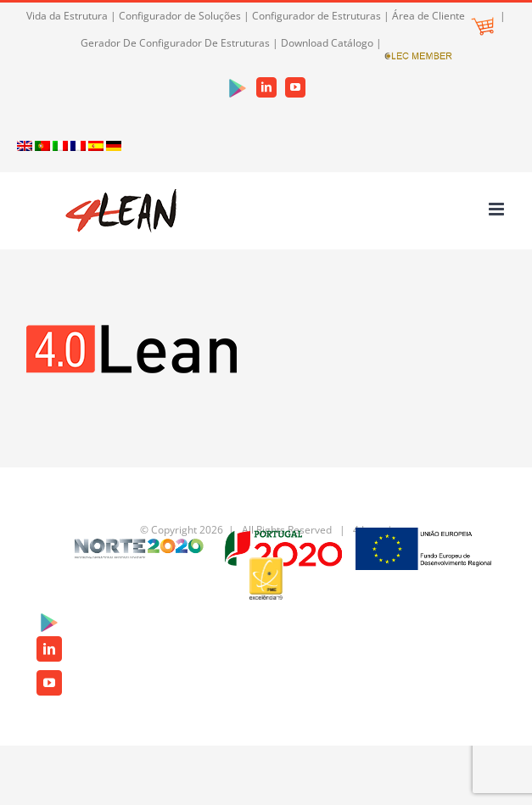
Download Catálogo (327, 43)
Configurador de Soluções (180, 16)
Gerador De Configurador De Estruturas (175, 43)
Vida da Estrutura (67, 16)
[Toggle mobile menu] (498, 209)
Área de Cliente (443, 16)
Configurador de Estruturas (316, 16)
